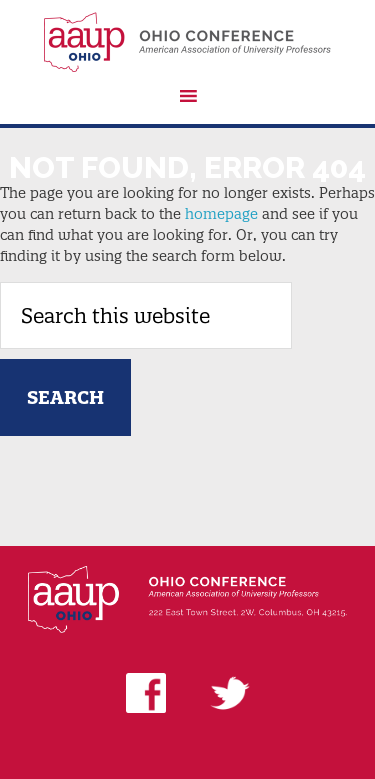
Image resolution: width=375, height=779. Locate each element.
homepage (221, 214)
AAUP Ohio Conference (187, 42)
